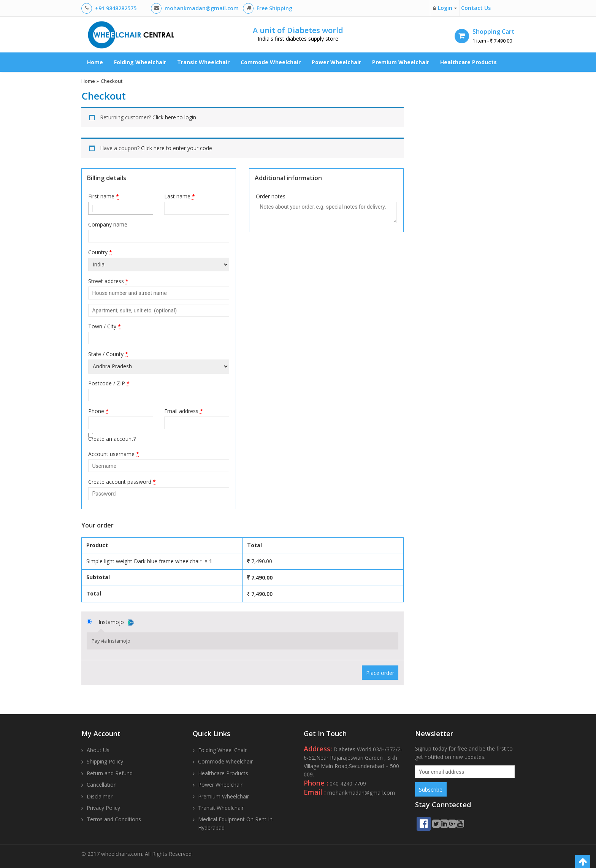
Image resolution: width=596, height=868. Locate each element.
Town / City (105, 326)
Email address (184, 411)
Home (95, 62)
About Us (98, 750)
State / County (108, 354)
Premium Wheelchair (401, 62)
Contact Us (476, 8)
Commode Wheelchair (271, 62)
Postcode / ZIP (109, 383)
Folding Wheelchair (140, 62)
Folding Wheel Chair (222, 750)
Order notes (271, 196)
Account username (114, 454)
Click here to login (174, 117)
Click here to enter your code (177, 148)
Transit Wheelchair (203, 62)
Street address (108, 281)
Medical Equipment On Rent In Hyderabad (235, 823)
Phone (98, 411)
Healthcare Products (468, 62)
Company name (108, 224)
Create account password (122, 482)
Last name (180, 196)
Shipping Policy (105, 761)
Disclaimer (100, 796)
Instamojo (116, 622)
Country (100, 252)
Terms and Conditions (114, 819)
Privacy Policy (103, 808)
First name (104, 196)
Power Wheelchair (336, 62)
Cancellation (102, 785)
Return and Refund (110, 773)
